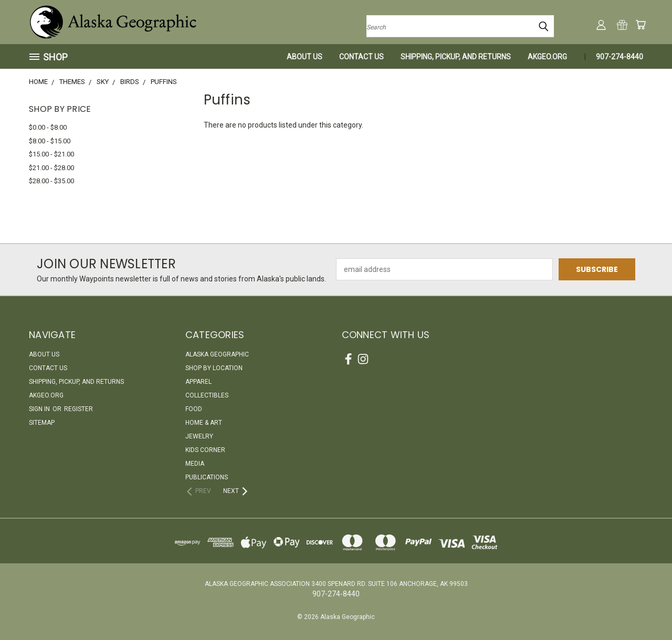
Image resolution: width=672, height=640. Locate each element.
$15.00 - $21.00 (51, 154)
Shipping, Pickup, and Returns (456, 57)
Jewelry (199, 436)
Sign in (40, 409)
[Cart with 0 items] (640, 25)
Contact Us (361, 57)
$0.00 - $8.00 (48, 127)
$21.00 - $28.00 (51, 168)
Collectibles (207, 395)
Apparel (198, 382)
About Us (304, 57)
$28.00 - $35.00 (51, 181)
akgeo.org (547, 57)
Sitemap (42, 423)
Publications (207, 477)
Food (194, 409)
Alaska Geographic (217, 354)
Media (195, 464)
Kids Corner (205, 450)
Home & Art (204, 423)
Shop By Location (214, 368)
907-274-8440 (619, 57)
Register (78, 409)
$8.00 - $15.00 (50, 141)
